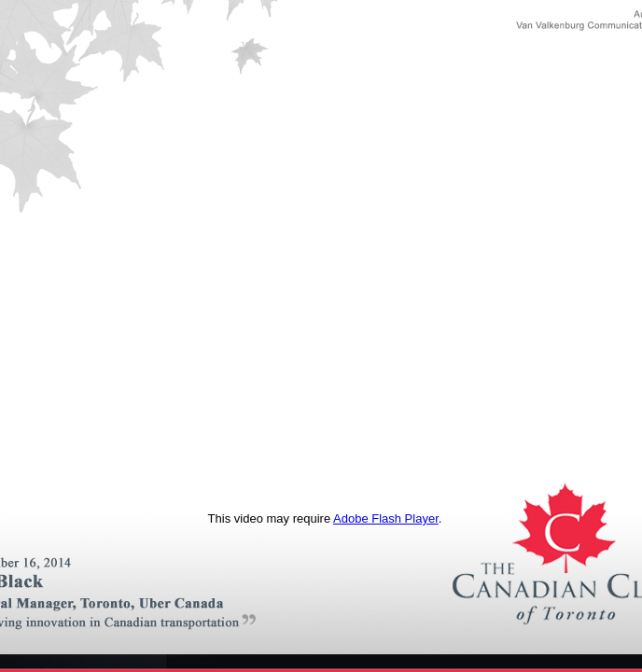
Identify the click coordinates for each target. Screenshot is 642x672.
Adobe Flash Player (386, 518)
